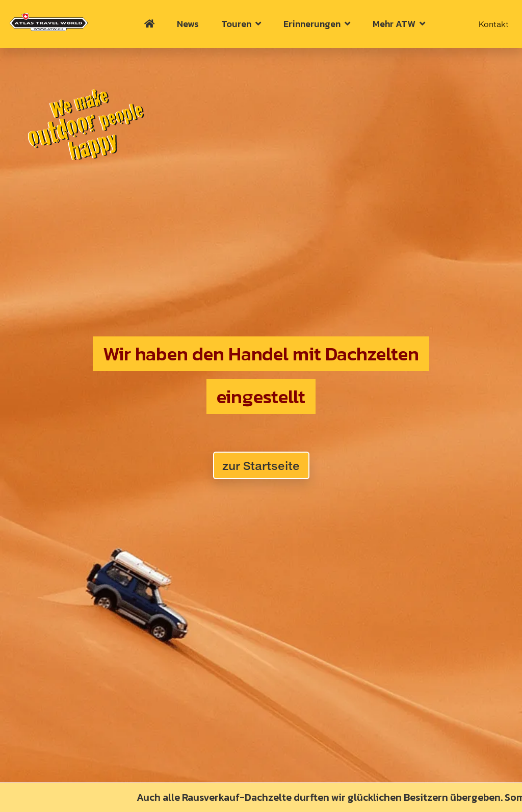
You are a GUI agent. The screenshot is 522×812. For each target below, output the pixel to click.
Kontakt (494, 24)
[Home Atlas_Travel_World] (48, 22)
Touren (241, 24)
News (188, 24)
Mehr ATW (399, 24)
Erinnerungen (317, 24)
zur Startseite (261, 466)
